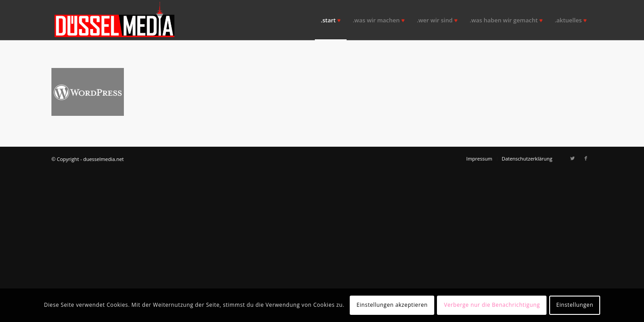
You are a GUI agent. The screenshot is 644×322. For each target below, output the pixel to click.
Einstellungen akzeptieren (392, 305)
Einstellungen (575, 305)
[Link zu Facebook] (586, 158)
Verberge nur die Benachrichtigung (492, 305)
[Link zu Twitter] (572, 158)
